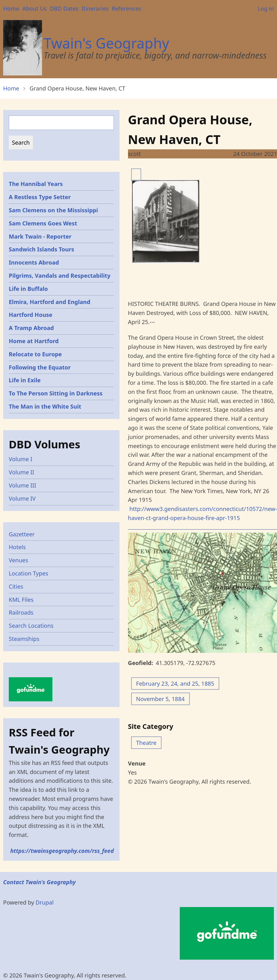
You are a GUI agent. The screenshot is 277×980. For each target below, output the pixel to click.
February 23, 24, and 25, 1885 (175, 683)
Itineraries (95, 8)
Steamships (24, 639)
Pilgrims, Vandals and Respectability (60, 276)
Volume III (22, 485)
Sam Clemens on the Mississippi (53, 210)
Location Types (29, 573)
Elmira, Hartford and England (50, 302)
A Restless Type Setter (40, 197)
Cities (16, 586)
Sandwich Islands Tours (41, 249)
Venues (19, 560)
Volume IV (22, 498)
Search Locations (31, 626)
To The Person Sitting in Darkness (56, 393)
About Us (35, 8)
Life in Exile (25, 380)
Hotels (17, 547)
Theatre (146, 743)
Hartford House (31, 315)
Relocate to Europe (35, 354)
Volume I (21, 459)
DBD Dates (64, 8)
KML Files (21, 600)
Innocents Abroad (34, 262)
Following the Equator (40, 367)
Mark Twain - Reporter (40, 236)
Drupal (45, 902)
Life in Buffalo (28, 289)
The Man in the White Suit (45, 406)
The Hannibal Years (36, 184)
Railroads (21, 612)
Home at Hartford (34, 341)
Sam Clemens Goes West (43, 223)
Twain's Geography (106, 43)
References (126, 8)
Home (11, 8)
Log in (266, 8)
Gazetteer (22, 534)
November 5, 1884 (160, 699)
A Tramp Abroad (31, 328)
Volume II (21, 472)
